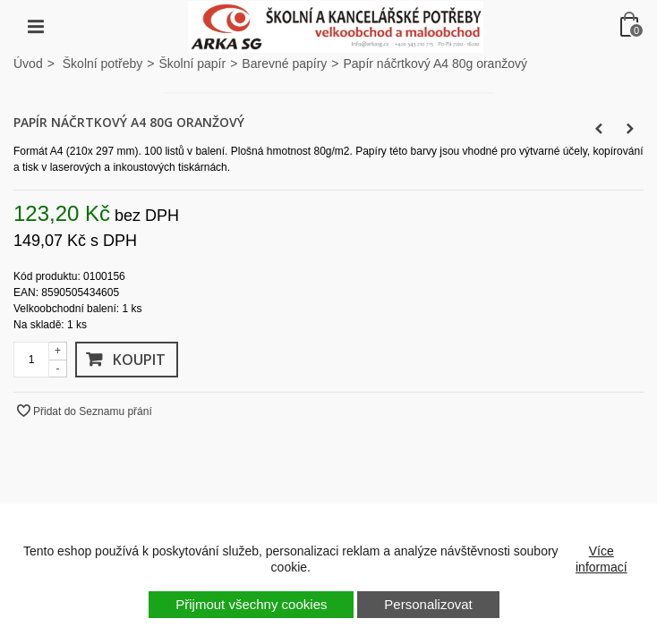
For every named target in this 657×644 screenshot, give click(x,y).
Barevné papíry (284, 64)
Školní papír (192, 64)
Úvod (28, 64)
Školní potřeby (103, 64)
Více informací (602, 559)
